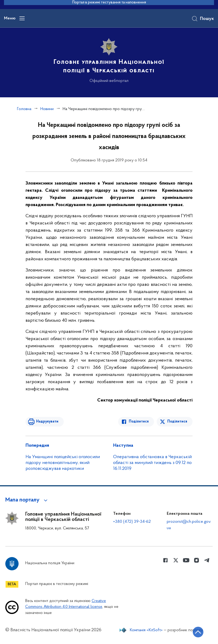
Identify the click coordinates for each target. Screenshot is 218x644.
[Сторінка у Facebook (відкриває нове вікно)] (165, 560)
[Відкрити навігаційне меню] (22, 18)
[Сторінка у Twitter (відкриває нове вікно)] (176, 560)
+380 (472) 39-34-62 (132, 522)
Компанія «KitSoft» (146, 630)
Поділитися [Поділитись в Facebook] (139, 422)
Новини (47, 109)
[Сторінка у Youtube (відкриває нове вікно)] (186, 560)
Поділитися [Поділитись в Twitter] (177, 422)
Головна (24, 109)
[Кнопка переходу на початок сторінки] (198, 632)
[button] (27, 500)
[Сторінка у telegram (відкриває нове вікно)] (207, 560)
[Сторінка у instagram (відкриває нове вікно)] (196, 560)
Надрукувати (47, 422)
